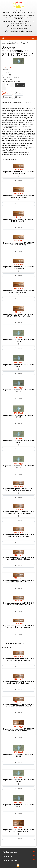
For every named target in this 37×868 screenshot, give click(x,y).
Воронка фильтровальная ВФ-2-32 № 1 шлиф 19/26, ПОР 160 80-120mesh (18, 490)
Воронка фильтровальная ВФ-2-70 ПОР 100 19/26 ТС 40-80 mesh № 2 (18, 730)
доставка (5, 70)
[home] (3, 38)
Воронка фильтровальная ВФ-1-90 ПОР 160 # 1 (18, 441)
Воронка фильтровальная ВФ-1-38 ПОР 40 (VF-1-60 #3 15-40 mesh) (18, 291)
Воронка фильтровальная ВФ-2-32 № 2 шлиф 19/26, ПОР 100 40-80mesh (18, 512)
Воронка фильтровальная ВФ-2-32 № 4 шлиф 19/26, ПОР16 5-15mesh (18, 558)
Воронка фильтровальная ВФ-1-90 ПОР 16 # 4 (18, 340)
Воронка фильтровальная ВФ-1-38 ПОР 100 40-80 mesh (18, 268)
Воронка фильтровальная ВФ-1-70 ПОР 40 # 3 (18, 391)
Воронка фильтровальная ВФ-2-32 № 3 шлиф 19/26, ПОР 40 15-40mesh (18, 535)
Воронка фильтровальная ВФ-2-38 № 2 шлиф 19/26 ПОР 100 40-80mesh (18, 581)
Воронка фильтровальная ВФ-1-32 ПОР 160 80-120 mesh (18, 173)
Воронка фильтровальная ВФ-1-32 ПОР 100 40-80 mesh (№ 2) (18, 196)
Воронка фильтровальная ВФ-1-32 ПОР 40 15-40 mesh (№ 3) (18, 220)
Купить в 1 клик (7, 79)
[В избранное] (4, 89)
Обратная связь (26, 31)
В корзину (20, 85)
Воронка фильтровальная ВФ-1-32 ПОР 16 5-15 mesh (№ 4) (18, 244)
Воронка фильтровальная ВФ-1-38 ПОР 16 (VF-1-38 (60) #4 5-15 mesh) (18, 315)
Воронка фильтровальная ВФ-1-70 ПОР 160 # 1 (18, 366)
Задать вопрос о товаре (9, 78)
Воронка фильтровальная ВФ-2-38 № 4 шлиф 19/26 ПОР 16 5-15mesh (18, 627)
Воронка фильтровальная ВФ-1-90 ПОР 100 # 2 (18, 416)
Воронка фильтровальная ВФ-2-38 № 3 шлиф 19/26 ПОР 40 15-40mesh (18, 604)
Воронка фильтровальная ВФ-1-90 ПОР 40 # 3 (18, 467)
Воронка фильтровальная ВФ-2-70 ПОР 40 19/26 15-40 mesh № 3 (18, 830)
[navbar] (33, 38)
